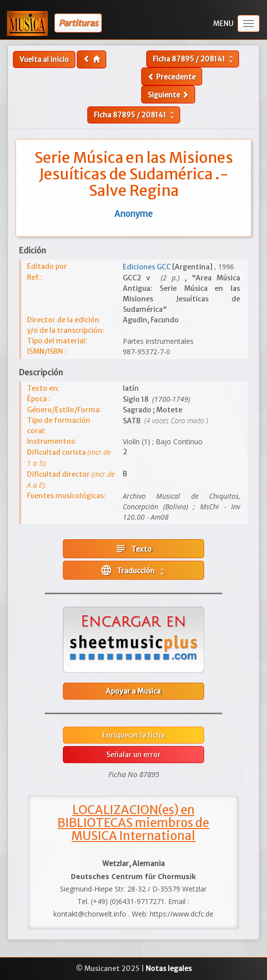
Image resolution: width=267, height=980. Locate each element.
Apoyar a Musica (133, 691)
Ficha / (194, 59)
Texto (133, 549)
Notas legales (169, 969)
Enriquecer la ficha (133, 735)
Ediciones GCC (147, 267)
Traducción (133, 570)
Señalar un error (133, 755)
